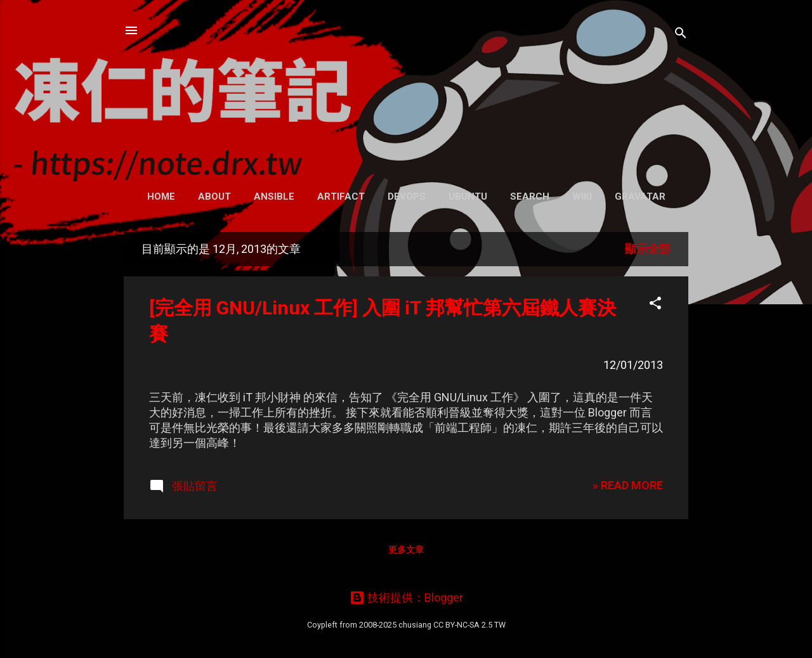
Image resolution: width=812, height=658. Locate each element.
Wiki (582, 197)
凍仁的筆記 (406, 88)
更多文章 (406, 550)
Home (161, 197)
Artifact (341, 197)
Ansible (274, 197)
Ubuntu (468, 197)
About (214, 197)
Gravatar (640, 197)
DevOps (407, 197)
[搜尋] (681, 35)
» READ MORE (628, 485)
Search (530, 197)
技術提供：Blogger (406, 597)
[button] (655, 305)
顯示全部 (648, 249)
